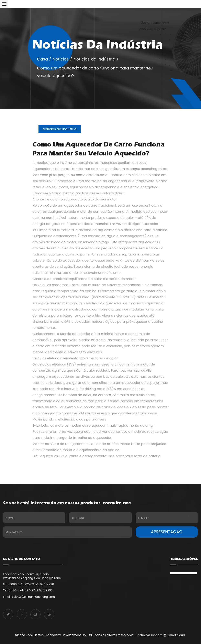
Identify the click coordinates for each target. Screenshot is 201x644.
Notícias (61, 59)
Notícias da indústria (94, 59)
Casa (42, 59)
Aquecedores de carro (51, 169)
